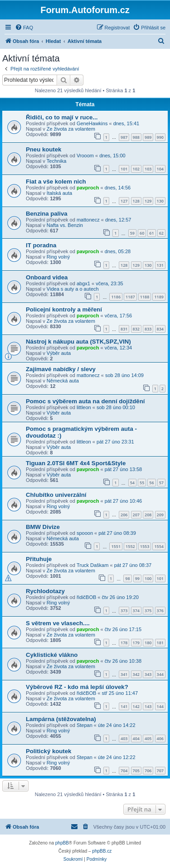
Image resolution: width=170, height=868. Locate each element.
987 (124, 137)
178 (124, 643)
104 (160, 169)
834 (160, 329)
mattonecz (88, 220)
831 (124, 329)
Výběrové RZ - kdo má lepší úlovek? (77, 687)
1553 (145, 546)
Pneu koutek (44, 149)
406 (160, 738)
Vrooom (85, 156)
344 (160, 674)
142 (136, 706)
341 (124, 674)
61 (151, 233)
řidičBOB (86, 597)
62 (161, 233)
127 (124, 201)
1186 (116, 297)
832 (136, 329)
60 (142, 233)
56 (151, 483)
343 (148, 674)
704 (124, 771)
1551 (116, 546)
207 (136, 515)
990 (160, 137)
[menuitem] (24, 28)
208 (148, 515)
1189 (159, 297)
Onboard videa (47, 277)
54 (132, 483)
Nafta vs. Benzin (65, 225)
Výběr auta (59, 353)
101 (124, 169)
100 (148, 578)
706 (148, 771)
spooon (85, 533)
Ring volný (58, 257)
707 (160, 771)
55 (142, 483)
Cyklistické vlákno (52, 655)
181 (160, 643)
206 (124, 515)
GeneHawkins (92, 123)
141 (124, 706)
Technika (56, 161)
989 (148, 137)
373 (124, 611)
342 (136, 674)
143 (148, 706)
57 (161, 483)
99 (137, 578)
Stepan (85, 725)
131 (160, 265)
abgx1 (83, 283)
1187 (130, 297)
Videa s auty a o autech (73, 289)
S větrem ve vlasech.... (58, 623)
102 (136, 169)
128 (136, 201)
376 (160, 611)
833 (148, 329)
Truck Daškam (93, 565)
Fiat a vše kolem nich (56, 182)
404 (136, 738)
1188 (145, 297)
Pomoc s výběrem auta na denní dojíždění (85, 401)
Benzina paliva (47, 214)
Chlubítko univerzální (56, 495)
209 (160, 515)
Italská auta (59, 193)
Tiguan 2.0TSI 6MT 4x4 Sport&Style (76, 463)
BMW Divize (43, 527)
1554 (159, 546)
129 (148, 201)
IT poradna (41, 245)
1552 (130, 546)
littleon (84, 407)
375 (148, 611)
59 (132, 233)
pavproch (88, 188)
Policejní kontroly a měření (64, 309)
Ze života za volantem (71, 129)
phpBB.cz (102, 851)
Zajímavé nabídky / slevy (61, 369)
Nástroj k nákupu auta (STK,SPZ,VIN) (78, 342)
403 (124, 738)
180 (148, 643)
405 (148, 738)
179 (136, 643)
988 (136, 137)
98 (127, 578)
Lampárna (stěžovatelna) (61, 719)
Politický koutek (49, 751)
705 (136, 771)
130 (160, 201)
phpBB (62, 843)
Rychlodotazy (45, 591)
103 (148, 169)
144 (160, 706)
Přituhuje (39, 559)
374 (136, 611)
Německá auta (63, 381)
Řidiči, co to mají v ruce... (62, 117)
